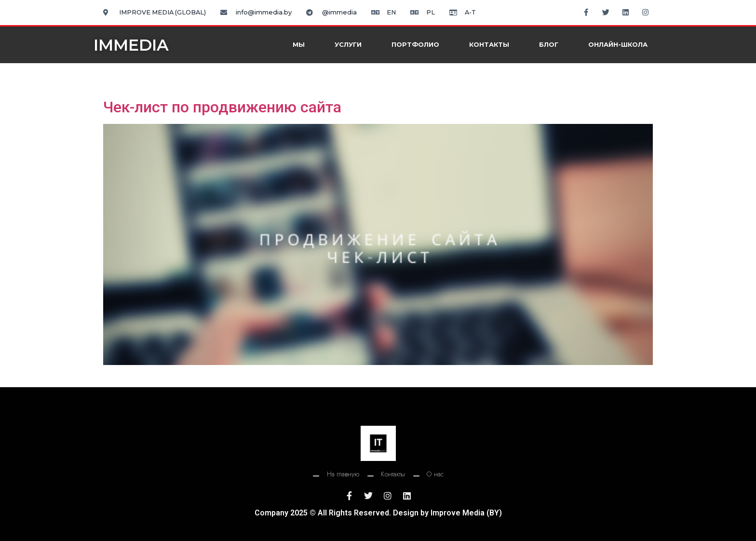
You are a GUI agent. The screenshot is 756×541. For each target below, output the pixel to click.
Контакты (489, 45)
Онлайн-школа (618, 45)
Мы (299, 45)
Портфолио (415, 45)
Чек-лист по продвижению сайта (222, 107)
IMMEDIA (131, 45)
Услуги (348, 45)
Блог (549, 45)
